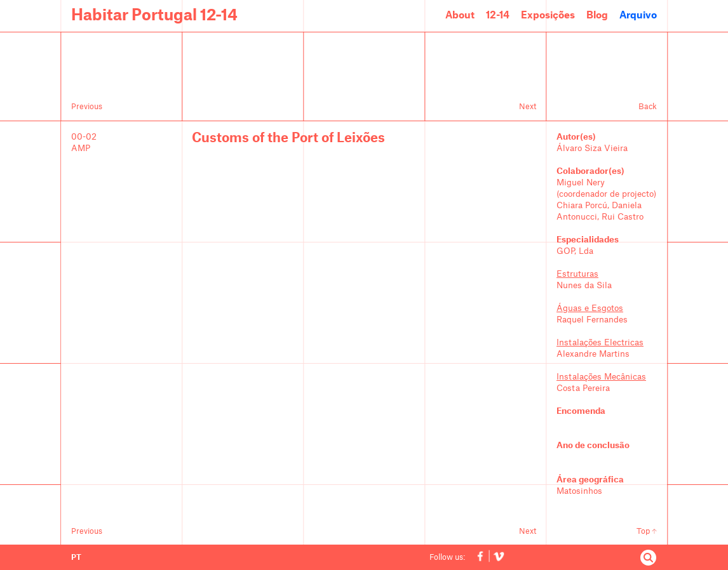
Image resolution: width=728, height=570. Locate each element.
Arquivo (638, 16)
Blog (597, 16)
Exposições (548, 16)
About (460, 16)
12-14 (498, 16)
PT (76, 557)
